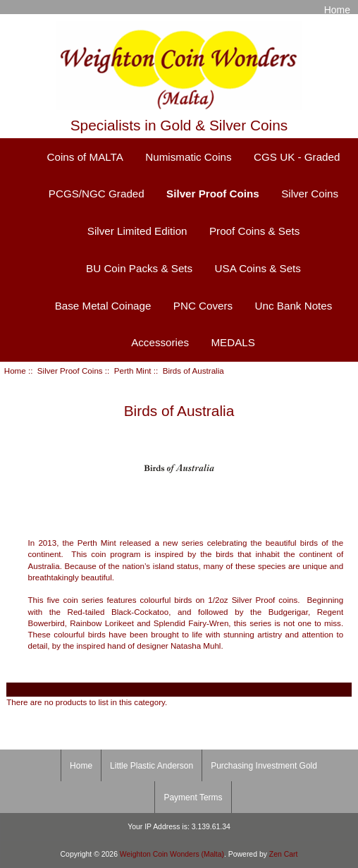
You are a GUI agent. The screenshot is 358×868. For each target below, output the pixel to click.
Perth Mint (133, 371)
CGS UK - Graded (297, 157)
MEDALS (233, 342)
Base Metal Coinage (103, 306)
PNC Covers (203, 306)
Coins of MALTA (85, 157)
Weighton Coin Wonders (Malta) (172, 854)
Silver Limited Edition (137, 231)
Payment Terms (193, 797)
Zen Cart (284, 854)
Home (337, 10)
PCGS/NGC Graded (97, 194)
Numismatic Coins (188, 157)
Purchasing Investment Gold (264, 766)
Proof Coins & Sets (254, 231)
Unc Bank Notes (294, 306)
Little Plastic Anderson (152, 766)
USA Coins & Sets (258, 268)
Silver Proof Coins (70, 371)
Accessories (160, 342)
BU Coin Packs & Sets (139, 268)
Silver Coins (310, 194)
